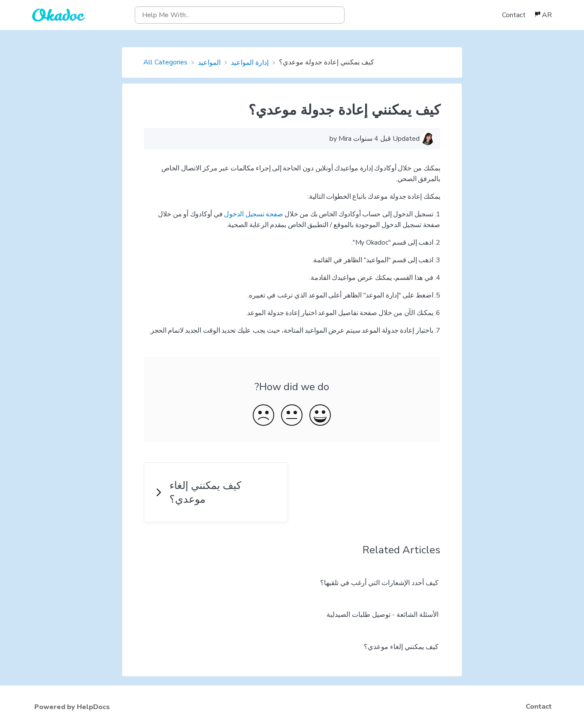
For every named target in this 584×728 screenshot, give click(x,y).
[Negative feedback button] (263, 416)
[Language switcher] (543, 15)
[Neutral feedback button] (292, 416)
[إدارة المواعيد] (251, 62)
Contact (514, 15)
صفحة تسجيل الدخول (253, 214)
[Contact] (515, 15)
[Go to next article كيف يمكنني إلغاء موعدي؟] (216, 492)
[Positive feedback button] (320, 416)
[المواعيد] (210, 62)
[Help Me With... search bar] (239, 15)
